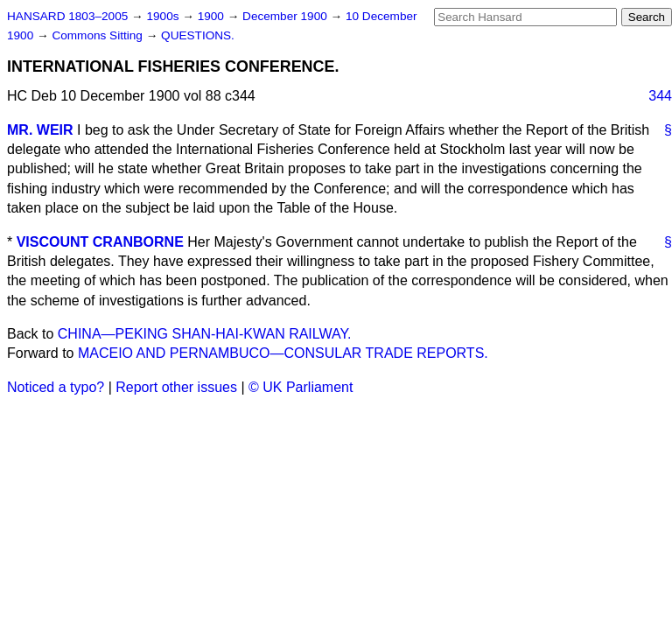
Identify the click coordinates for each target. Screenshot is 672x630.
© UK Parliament (301, 387)
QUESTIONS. (198, 35)
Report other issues (176, 387)
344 (660, 96)
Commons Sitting (98, 35)
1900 (213, 16)
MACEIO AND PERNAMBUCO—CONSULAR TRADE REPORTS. (283, 353)
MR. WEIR (40, 130)
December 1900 (287, 16)
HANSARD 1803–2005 (67, 16)
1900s (164, 16)
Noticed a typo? (56, 387)
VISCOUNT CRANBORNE (100, 242)
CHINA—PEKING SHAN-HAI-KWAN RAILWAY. (205, 334)
